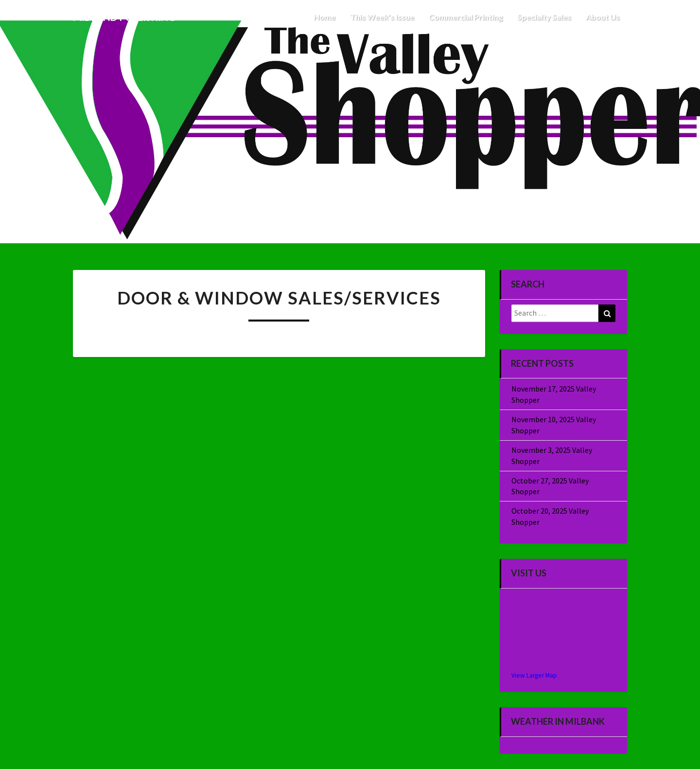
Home (324, 17)
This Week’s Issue (382, 17)
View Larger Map (534, 675)
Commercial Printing (466, 17)
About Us (603, 17)
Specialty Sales (544, 17)
